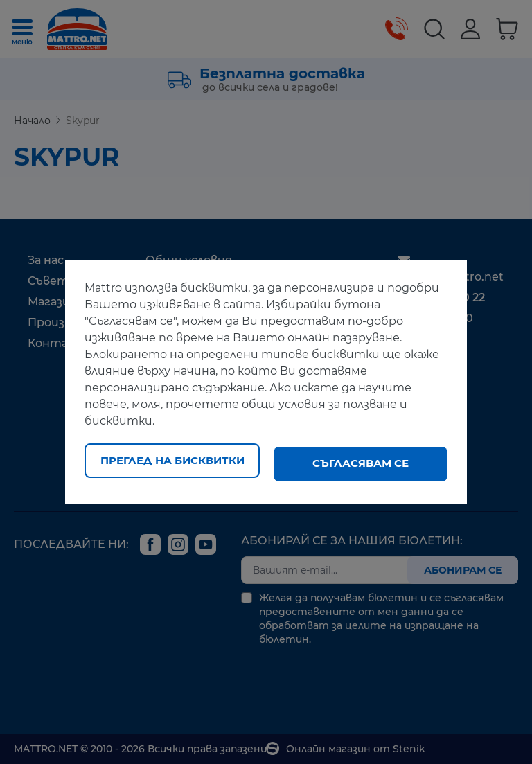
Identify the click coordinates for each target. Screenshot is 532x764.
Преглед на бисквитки (172, 463)
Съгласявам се (361, 463)
